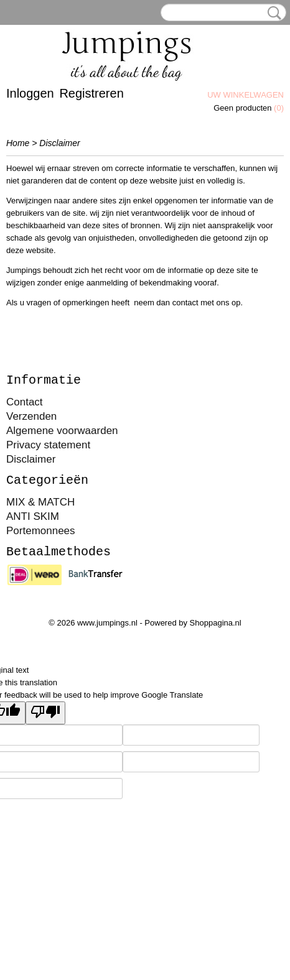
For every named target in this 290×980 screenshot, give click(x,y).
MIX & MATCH (40, 502)
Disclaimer (31, 459)
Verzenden (31, 416)
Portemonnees (41, 531)
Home (18, 143)
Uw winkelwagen (246, 95)
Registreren (91, 93)
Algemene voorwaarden (62, 431)
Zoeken (272, 13)
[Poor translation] (45, 713)
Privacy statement (48, 445)
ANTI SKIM (33, 516)
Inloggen (30, 93)
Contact (25, 402)
